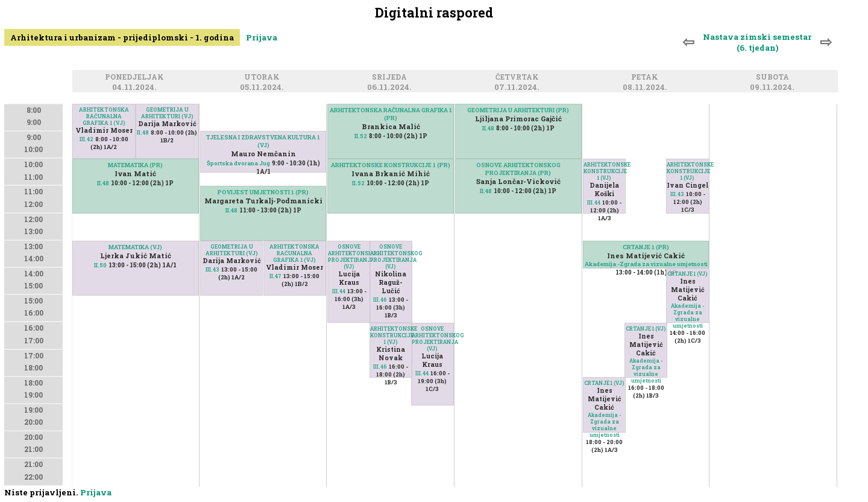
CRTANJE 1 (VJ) (687, 274)
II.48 (143, 132)
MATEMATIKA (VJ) (135, 247)
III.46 (380, 300)
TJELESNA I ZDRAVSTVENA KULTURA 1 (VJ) (263, 141)
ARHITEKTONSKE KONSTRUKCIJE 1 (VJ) (391, 335)
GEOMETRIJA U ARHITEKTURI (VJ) (167, 113)
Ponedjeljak (136, 78)
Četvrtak (519, 78)
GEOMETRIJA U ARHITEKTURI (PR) (518, 110)
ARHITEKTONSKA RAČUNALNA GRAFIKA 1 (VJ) (104, 116)
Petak (646, 78)
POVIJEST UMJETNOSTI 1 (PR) (263, 192)
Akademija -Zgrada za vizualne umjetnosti (646, 264)
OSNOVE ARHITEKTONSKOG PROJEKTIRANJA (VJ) (349, 256)
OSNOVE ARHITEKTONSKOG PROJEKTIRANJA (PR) (518, 169)
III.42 (86, 139)
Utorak (264, 78)
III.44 (339, 291)
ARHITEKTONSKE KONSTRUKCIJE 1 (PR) (391, 165)
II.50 (100, 265)
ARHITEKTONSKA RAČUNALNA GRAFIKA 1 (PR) (391, 114)
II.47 (275, 276)
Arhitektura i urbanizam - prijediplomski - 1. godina (122, 37)
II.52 (361, 136)
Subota (774, 78)
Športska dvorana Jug (238, 163)
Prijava (262, 37)
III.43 (212, 269)
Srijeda (391, 78)
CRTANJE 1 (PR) (646, 247)
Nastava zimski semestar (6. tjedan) (757, 42)
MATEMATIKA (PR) (135, 165)
